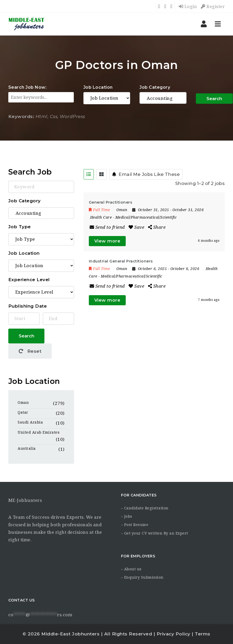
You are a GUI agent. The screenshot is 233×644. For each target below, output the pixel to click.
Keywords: (21, 116)
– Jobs (127, 516)
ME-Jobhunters (25, 500)
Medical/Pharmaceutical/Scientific (146, 217)
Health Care (101, 217)
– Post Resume (135, 525)
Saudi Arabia (30, 422)
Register (213, 6)
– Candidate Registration (145, 508)
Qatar (23, 412)
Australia (27, 448)
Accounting (163, 98)
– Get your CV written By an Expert (155, 533)
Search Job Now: (28, 87)
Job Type (20, 227)
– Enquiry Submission (142, 577)
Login (188, 6)
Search (214, 99)
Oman (23, 403)
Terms (203, 634)
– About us (131, 569)
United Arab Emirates (39, 432)
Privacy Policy (174, 634)
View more (107, 241)
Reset (30, 351)
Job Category (155, 87)
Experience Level (29, 280)
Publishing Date (28, 306)
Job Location (98, 87)
